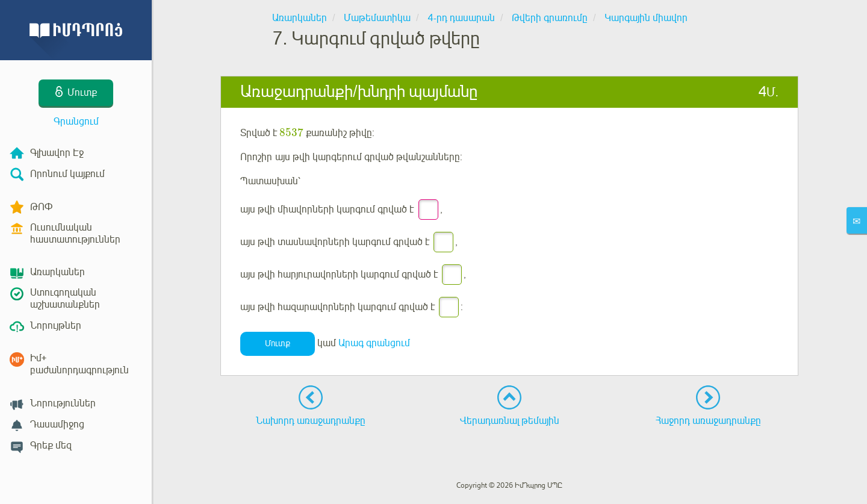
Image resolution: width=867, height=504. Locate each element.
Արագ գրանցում (374, 343)
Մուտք (278, 344)
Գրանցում (76, 122)
